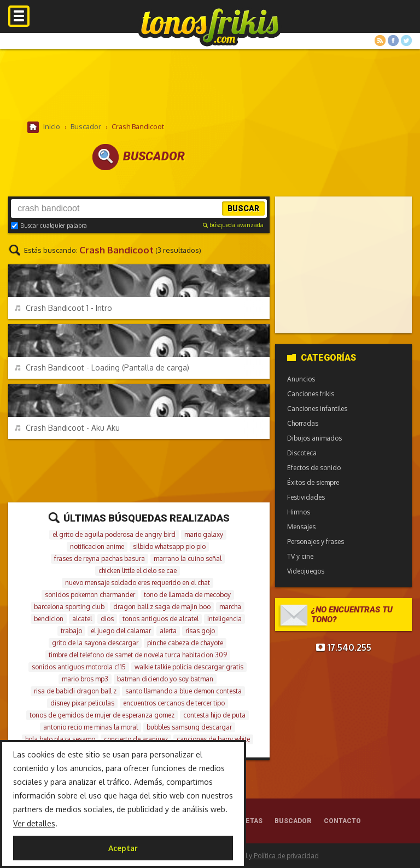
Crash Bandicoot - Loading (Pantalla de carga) (102, 368)
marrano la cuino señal (188, 559)
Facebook (393, 40)
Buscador (293, 821)
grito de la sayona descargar (95, 643)
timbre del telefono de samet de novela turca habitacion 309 (138, 655)
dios (107, 619)
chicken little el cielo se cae (138, 571)
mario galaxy (204, 534)
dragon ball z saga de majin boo (162, 607)
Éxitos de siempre (313, 482)
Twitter (406, 40)
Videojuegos (306, 571)
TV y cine (300, 556)
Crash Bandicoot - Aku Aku (67, 428)
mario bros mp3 (85, 679)
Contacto (342, 821)
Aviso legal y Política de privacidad (267, 856)
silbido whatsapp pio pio (169, 546)
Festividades (306, 497)
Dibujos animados (314, 438)
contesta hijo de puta (214, 715)
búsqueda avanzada (233, 225)
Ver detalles (34, 823)
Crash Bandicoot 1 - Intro (63, 308)
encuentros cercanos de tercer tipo (174, 703)
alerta (168, 631)
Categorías (322, 358)
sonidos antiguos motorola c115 (79, 667)
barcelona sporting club (69, 607)
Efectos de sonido (314, 468)
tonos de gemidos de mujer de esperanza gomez (102, 715)
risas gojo (200, 631)
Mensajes (301, 527)
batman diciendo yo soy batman (165, 679)
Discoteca (302, 453)
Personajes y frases (316, 542)
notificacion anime (97, 546)
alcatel (82, 619)
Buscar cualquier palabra (49, 225)
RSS (380, 40)
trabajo (71, 631)
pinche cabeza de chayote (185, 643)
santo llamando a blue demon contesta (183, 691)
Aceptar (123, 848)
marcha (230, 607)
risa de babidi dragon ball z (75, 691)
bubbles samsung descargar (189, 727)
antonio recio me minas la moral (91, 727)
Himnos (299, 512)
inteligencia (224, 619)
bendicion (49, 619)
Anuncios (301, 379)
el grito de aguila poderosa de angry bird (114, 534)
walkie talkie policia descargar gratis (189, 667)
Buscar (243, 209)
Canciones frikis (311, 394)
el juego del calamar (121, 631)
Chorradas (303, 423)
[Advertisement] (210, 85)
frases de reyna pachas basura (100, 559)
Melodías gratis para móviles (210, 26)
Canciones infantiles (317, 409)
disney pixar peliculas (82, 703)
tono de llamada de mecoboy (187, 595)
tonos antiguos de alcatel (161, 619)
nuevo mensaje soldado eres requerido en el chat (138, 583)
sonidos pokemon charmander (90, 595)
